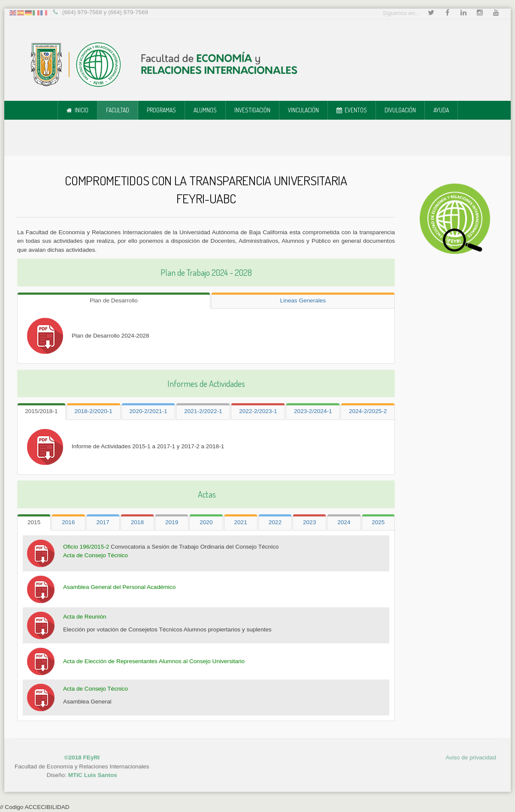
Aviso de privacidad (471, 751)
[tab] (114, 299)
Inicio (82, 110)
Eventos (356, 110)
